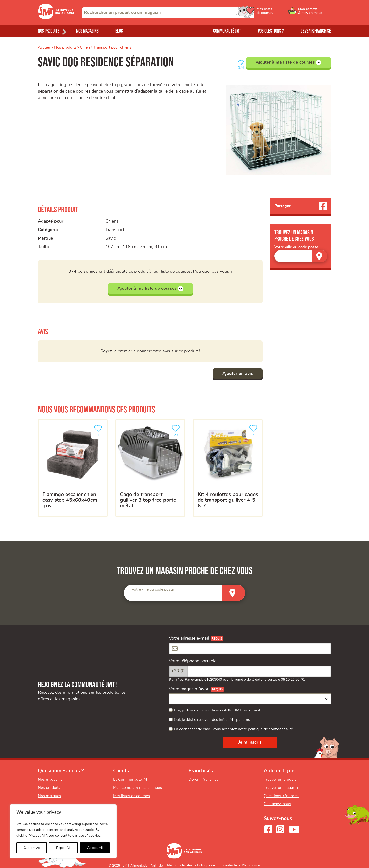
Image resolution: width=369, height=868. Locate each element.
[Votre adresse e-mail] (250, 648)
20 (177, 430)
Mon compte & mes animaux (138, 788)
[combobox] (168, 13)
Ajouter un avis (238, 374)
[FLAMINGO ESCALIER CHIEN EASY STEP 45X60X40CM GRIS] (73, 468)
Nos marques (49, 796)
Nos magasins (87, 31)
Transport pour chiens (112, 47)
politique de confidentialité (270, 729)
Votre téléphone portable (193, 661)
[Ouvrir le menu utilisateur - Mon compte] (315, 13)
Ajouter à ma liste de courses (289, 62)
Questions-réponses (281, 796)
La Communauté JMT (131, 780)
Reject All (63, 848)
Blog (119, 31)
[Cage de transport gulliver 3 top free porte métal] (150, 468)
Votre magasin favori (189, 689)
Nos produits (65, 47)
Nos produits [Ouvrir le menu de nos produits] (49, 31)
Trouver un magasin (281, 788)
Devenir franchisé (316, 31)
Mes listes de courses (131, 796)
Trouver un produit (280, 780)
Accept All (95, 848)
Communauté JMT (227, 31)
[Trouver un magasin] (320, 256)
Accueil (44, 47)
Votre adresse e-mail (189, 638)
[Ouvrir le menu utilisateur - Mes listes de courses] (278, 13)
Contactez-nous (277, 804)
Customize (32, 848)
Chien (85, 47)
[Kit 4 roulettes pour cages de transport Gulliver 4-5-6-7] (228, 468)
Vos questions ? (271, 31)
